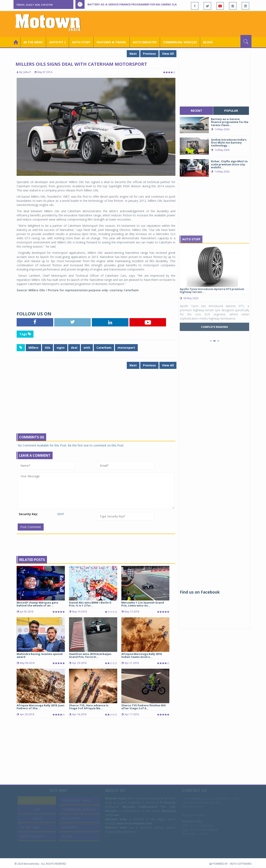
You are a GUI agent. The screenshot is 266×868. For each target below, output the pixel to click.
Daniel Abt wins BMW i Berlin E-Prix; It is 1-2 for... (91, 604)
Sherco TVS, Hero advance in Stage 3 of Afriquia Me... (89, 707)
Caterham (104, 348)
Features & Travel (111, 42)
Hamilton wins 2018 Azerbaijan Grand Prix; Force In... (90, 655)
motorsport (126, 348)
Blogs (208, 42)
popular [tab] (231, 111)
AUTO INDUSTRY (145, 42)
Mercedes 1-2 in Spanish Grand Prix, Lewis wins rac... (143, 604)
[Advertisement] (176, 24)
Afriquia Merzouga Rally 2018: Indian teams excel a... (142, 655)
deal (74, 348)
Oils (47, 348)
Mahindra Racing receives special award (40, 655)
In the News (33, 42)
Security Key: (28, 514)
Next (133, 54)
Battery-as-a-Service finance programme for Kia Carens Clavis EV (136, 4)
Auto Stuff (81, 42)
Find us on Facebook (200, 592)
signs (61, 348)
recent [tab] (196, 111)
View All (168, 54)
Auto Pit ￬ (57, 42)
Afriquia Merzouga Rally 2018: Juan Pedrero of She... (41, 707)
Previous (149, 54)
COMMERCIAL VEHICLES (180, 42)
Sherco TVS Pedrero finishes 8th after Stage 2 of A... (144, 707)
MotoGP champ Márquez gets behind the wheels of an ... (37, 604)
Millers (33, 348)
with (87, 348)
